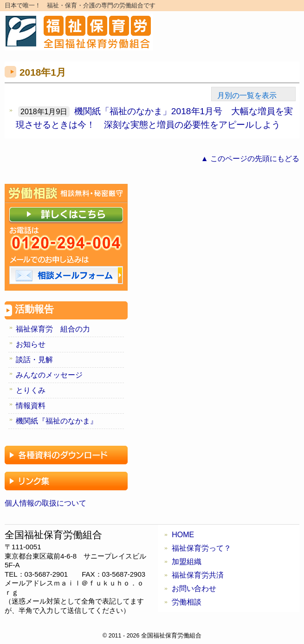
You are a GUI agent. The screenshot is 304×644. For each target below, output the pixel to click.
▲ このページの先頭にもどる (250, 159)
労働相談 (187, 602)
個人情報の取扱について (45, 503)
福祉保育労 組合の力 (53, 329)
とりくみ (31, 390)
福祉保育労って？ (201, 548)
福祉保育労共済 (198, 575)
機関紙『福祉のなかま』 (57, 421)
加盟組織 (187, 562)
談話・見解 (34, 360)
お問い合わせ (194, 589)
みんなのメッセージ (49, 375)
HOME (183, 535)
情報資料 (31, 406)
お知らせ (31, 344)
